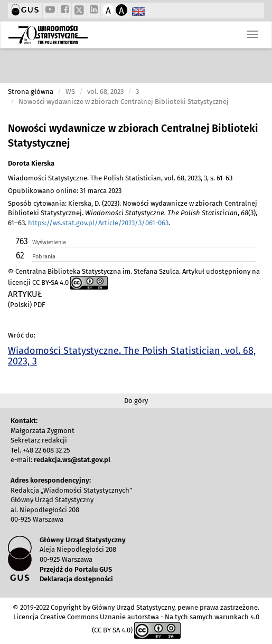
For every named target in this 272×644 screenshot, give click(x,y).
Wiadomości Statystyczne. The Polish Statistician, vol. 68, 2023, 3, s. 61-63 (120, 178)
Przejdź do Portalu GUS (76, 569)
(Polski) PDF (26, 305)
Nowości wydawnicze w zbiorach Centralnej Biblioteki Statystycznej (133, 136)
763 (22, 241)
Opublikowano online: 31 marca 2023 (65, 191)
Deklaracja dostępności (76, 579)
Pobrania (44, 257)
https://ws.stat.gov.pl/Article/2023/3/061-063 (98, 223)
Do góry (136, 401)
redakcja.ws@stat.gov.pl (72, 460)
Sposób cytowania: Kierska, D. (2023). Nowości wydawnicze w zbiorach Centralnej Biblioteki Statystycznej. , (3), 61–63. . (133, 213)
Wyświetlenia (49, 242)
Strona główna (31, 92)
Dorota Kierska (31, 163)
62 (20, 256)
